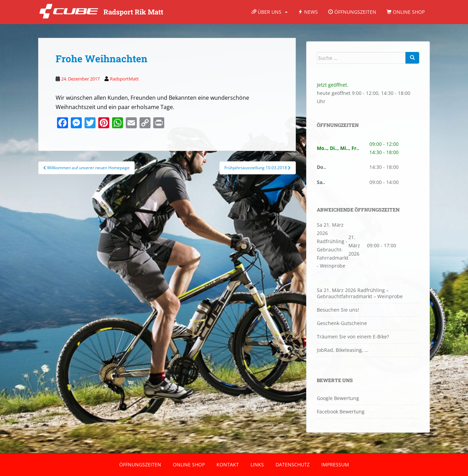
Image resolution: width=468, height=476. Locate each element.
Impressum (335, 464)
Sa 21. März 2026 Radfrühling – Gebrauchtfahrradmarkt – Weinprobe (360, 293)
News (308, 12)
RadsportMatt (124, 79)
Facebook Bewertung (341, 412)
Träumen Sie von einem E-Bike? (353, 337)
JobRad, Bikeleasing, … (343, 350)
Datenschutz (293, 464)
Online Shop (406, 12)
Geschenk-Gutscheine (342, 323)
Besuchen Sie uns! (338, 310)
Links (257, 464)
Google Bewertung (338, 398)
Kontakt (228, 464)
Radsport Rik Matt (133, 12)
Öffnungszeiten (352, 12)
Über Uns (266, 12)
